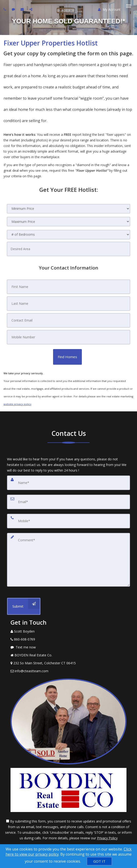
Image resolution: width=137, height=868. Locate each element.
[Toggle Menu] (129, 6)
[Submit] (24, 606)
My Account (109, 9)
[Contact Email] (68, 320)
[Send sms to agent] (14, 9)
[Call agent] (5, 9)
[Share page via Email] (31, 9)
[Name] (68, 483)
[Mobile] (68, 521)
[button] (67, 357)
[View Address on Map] (68, 663)
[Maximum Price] (68, 222)
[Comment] (68, 560)
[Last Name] (68, 304)
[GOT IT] (99, 861)
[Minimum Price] (68, 209)
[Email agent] (23, 9)
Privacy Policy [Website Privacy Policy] (107, 838)
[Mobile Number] (68, 337)
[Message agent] (68, 647)
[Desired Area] (68, 249)
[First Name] (68, 287)
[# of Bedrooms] (68, 235)
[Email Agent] (68, 671)
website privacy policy (17, 404)
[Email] (68, 502)
